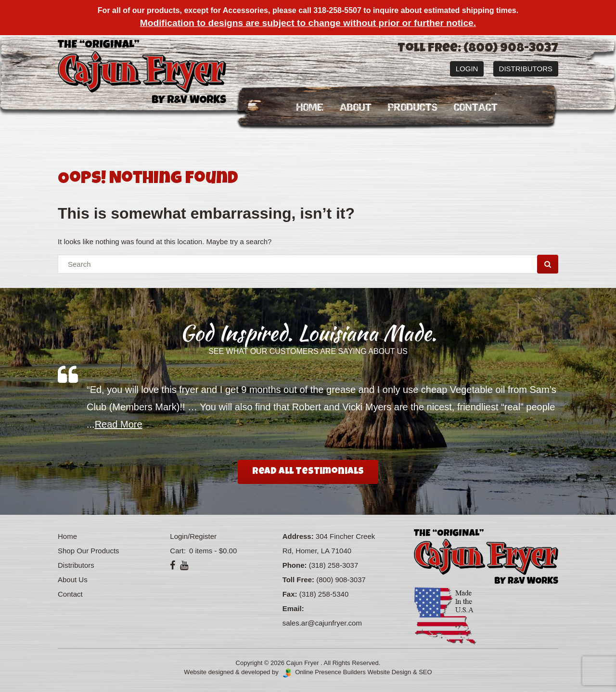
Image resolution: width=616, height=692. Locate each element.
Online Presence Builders (323, 672)
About (356, 108)
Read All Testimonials (308, 472)
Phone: (295, 565)
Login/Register (193, 536)
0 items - (212, 551)
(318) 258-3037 (334, 565)
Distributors (526, 69)
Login (467, 69)
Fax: (290, 594)
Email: (293, 608)
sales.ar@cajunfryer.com (322, 623)
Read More (119, 424)
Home (310, 108)
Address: (298, 536)
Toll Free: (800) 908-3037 (478, 49)
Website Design (389, 672)
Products (413, 108)
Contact (476, 108)
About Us (73, 580)
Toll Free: (298, 580)
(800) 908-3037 (341, 580)
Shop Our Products (89, 551)
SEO (425, 672)
